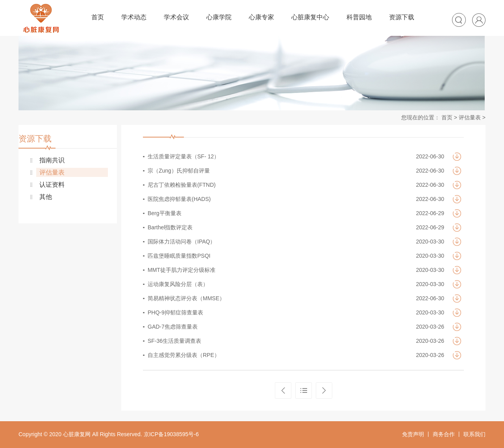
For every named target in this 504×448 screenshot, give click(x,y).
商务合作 (444, 434)
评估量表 (470, 117)
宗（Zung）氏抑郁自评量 (179, 171)
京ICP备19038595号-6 (171, 434)
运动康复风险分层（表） (178, 284)
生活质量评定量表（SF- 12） (183, 156)
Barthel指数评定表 (170, 227)
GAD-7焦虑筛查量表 (173, 327)
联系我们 (474, 434)
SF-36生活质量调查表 (174, 341)
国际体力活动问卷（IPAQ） (182, 242)
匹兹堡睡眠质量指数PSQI (179, 256)
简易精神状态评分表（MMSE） (186, 298)
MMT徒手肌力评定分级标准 (182, 270)
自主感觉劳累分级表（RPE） (184, 355)
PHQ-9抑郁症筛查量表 (175, 312)
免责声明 (413, 434)
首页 (447, 117)
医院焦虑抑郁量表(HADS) (179, 199)
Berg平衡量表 (165, 213)
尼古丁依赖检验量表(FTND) (182, 185)
